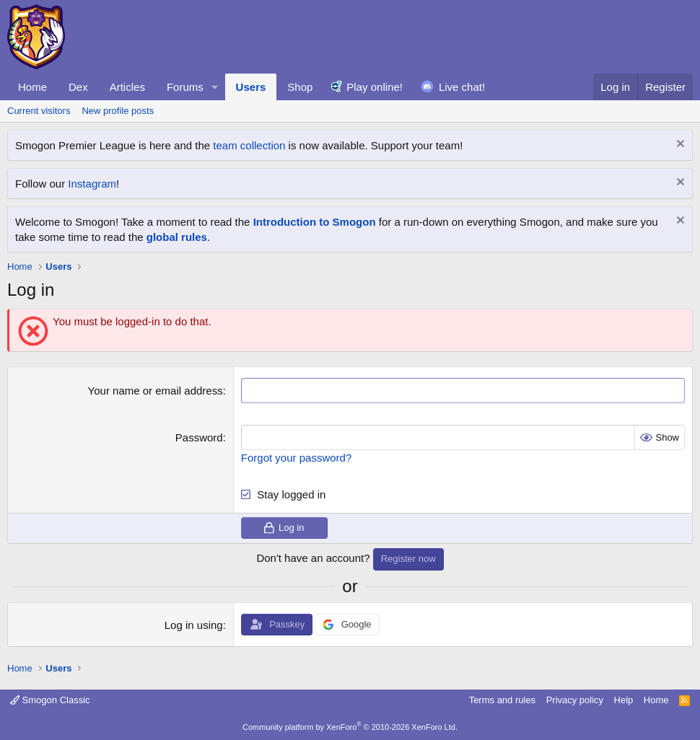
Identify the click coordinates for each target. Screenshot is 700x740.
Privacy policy (575, 700)
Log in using (194, 625)
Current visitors (39, 111)
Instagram (92, 184)
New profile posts (118, 111)
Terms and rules (502, 700)
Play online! (375, 87)
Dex (78, 87)
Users (251, 87)
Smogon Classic (50, 700)
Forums (185, 87)
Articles (127, 87)
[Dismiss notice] (679, 145)
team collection (249, 145)
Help (624, 700)
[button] (215, 87)
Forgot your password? (296, 458)
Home (32, 87)
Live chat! (462, 87)
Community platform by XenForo (350, 727)
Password (199, 437)
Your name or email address (156, 391)
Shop (300, 87)
